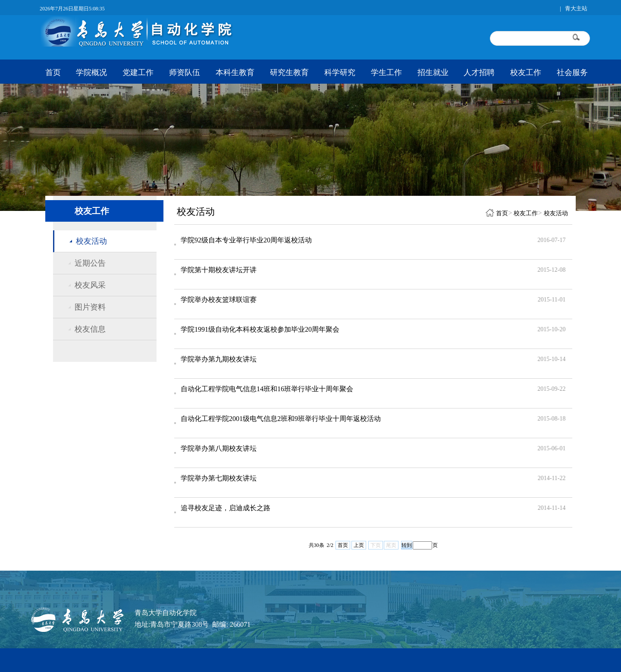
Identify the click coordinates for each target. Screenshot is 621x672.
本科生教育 (235, 72)
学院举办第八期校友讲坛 (219, 448)
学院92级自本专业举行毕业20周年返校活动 (246, 240)
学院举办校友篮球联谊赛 (219, 300)
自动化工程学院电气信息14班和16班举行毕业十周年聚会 (267, 389)
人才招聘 (479, 72)
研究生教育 (289, 72)
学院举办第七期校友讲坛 (219, 478)
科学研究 (340, 72)
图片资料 (90, 307)
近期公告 (90, 263)
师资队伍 (185, 72)
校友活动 (91, 241)
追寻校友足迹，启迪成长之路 (226, 508)
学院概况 (91, 72)
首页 (53, 72)
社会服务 (572, 72)
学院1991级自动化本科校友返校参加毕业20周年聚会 (260, 329)
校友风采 (90, 285)
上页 (359, 545)
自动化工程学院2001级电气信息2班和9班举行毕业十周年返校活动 (281, 419)
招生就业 (433, 72)
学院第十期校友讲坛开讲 (219, 270)
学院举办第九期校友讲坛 (219, 359)
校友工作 (526, 72)
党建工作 (138, 72)
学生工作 (386, 72)
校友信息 (90, 329)
